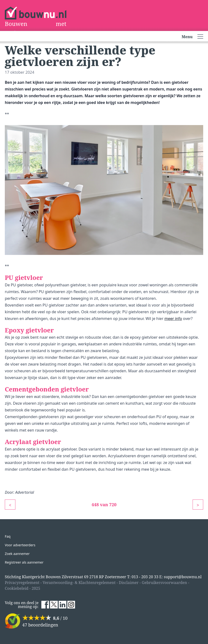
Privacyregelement (22, 583)
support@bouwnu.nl (183, 577)
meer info (173, 319)
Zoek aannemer (17, 554)
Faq (8, 536)
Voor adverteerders (20, 545)
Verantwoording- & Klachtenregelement (79, 583)
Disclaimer (129, 583)
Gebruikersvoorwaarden (164, 583)
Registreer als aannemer (24, 562)
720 (113, 505)
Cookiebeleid (17, 588)
